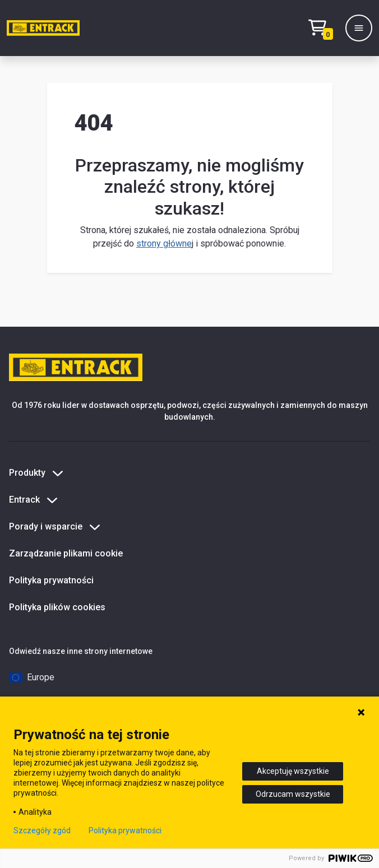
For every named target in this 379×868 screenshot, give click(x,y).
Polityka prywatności (51, 580)
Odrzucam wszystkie (293, 794)
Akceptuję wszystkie (293, 771)
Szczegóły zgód (42, 830)
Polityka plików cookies (57, 607)
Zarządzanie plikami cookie (66, 553)
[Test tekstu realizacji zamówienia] (323, 28)
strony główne (164, 243)
